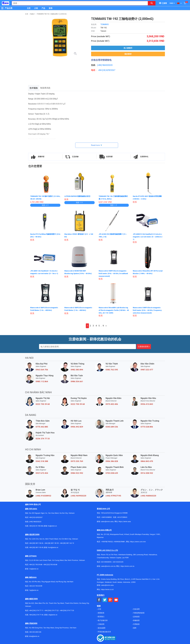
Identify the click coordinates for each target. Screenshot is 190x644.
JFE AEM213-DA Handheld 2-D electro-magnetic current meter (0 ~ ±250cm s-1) (147, 236)
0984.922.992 (77, 473)
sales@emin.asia (107, 521)
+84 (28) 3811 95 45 (36, 547)
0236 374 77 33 (43, 438)
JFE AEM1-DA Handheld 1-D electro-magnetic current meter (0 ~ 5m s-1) (45, 273)
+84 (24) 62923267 (36, 517)
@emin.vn (35, 590)
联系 (51, 8)
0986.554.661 (77, 381)
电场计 (33, 14)
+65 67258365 (122, 517)
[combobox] (78, 3)
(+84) (100, 65)
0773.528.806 (147, 427)
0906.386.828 (112, 461)
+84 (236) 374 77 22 (52, 610)
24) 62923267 (109, 70)
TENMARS (105, 24)
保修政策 (136, 620)
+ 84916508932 (106, 517)
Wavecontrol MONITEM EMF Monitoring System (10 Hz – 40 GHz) (77, 273)
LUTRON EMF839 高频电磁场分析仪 (79, 196)
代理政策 (136, 624)
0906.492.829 (77, 427)
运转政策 (136, 616)
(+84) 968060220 (148, 496)
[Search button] (152, 3)
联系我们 (101, 616)
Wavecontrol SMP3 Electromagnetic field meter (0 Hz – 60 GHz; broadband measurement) (113, 273)
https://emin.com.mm (138, 541)
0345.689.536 (112, 427)
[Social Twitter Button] (105, 600)
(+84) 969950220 (78, 496)
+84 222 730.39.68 (36, 564)
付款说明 (136, 609)
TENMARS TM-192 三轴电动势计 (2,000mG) (52, 14)
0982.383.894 (77, 369)
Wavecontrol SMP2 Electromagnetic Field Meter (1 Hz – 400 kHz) (45, 310)
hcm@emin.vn (53, 547)
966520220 (107, 65)
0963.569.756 (42, 369)
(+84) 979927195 (113, 496)
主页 (29, 8)
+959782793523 (107, 541)
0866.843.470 (147, 461)
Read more (96, 145)
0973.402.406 (112, 404)
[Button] (2, 8)
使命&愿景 (101, 628)
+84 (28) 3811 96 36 (36, 543)
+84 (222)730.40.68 (50, 564)
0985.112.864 (42, 381)
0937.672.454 (42, 473)
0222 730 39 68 (43, 404)
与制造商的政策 (139, 613)
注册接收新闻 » (144, 346)
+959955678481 (119, 541)
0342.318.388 (42, 461)
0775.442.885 (42, 427)
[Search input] (78, 3)
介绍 (36, 8)
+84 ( (100, 70)
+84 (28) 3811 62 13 (67, 543)
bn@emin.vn (34, 569)
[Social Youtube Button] (116, 600)
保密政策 (101, 613)
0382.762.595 (112, 369)
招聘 (134, 628)
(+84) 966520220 (35, 521)
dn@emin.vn (53, 614)
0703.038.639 (112, 473)
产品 (43, 8)
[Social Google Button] (110, 600)
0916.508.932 (147, 473)
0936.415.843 (147, 404)
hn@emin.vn (52, 526)
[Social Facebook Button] (99, 600)
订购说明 (101, 624)
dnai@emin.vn (34, 636)
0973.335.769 (77, 461)
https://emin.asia (125, 521)
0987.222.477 (147, 369)
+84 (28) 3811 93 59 (52, 543)
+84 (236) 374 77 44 (36, 614)
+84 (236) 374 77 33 (67, 610)
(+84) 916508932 (43, 496)
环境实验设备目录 (104, 631)
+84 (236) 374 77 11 (36, 610)
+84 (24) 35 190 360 (36, 526)
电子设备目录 (102, 620)
